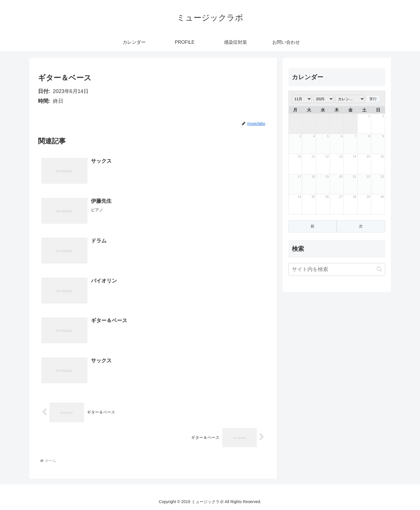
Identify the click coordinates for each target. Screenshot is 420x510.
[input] (337, 269)
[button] (379, 269)
